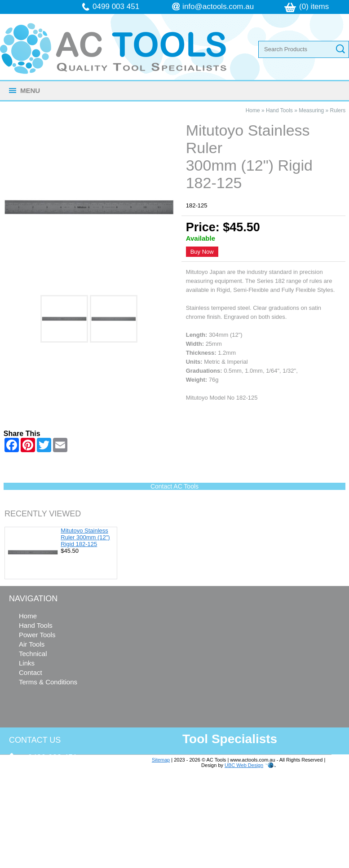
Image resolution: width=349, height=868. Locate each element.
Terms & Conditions (48, 682)
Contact (31, 672)
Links (27, 663)
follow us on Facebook (64, 832)
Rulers (338, 110)
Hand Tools (279, 110)
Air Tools (32, 644)
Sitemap (161, 760)
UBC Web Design (244, 765)
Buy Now (202, 252)
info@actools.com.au (218, 7)
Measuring (311, 110)
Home (253, 110)
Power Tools (37, 635)
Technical (33, 654)
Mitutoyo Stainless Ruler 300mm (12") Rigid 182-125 (85, 537)
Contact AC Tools (174, 486)
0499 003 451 (116, 7)
